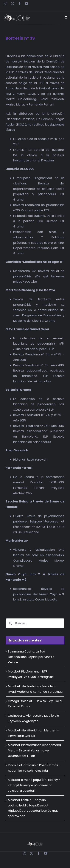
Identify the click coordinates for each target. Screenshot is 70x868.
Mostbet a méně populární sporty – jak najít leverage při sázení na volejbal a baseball (34, 785)
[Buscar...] (35, 623)
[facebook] (20, 4)
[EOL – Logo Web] (17, 16)
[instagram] (5, 4)
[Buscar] (10, 623)
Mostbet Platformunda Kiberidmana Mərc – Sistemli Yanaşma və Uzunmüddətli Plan (34, 750)
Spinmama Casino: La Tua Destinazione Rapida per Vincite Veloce (31, 657)
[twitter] (13, 4)
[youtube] (27, 4)
